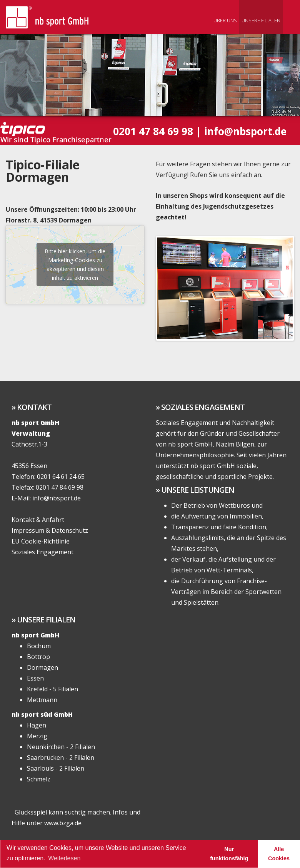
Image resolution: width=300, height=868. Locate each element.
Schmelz (39, 779)
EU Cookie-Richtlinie (41, 541)
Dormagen (42, 667)
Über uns (225, 20)
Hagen (37, 725)
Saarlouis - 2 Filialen (56, 768)
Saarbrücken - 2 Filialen (61, 758)
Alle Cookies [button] (279, 854)
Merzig (37, 736)
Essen (35, 678)
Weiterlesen (64, 858)
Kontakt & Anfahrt (38, 520)
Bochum (39, 646)
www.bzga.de (63, 823)
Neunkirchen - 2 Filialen (61, 747)
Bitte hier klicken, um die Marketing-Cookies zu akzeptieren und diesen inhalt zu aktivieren (75, 264)
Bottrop (38, 657)
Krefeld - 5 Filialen (52, 689)
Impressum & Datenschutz (50, 530)
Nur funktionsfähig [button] (229, 854)
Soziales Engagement (42, 552)
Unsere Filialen (261, 20)
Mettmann (42, 700)
